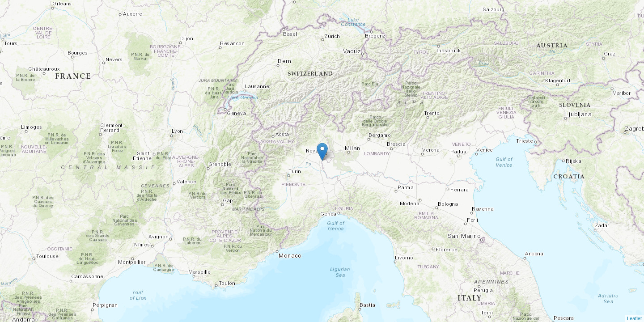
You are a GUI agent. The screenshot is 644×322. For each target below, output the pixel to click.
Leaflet (634, 318)
